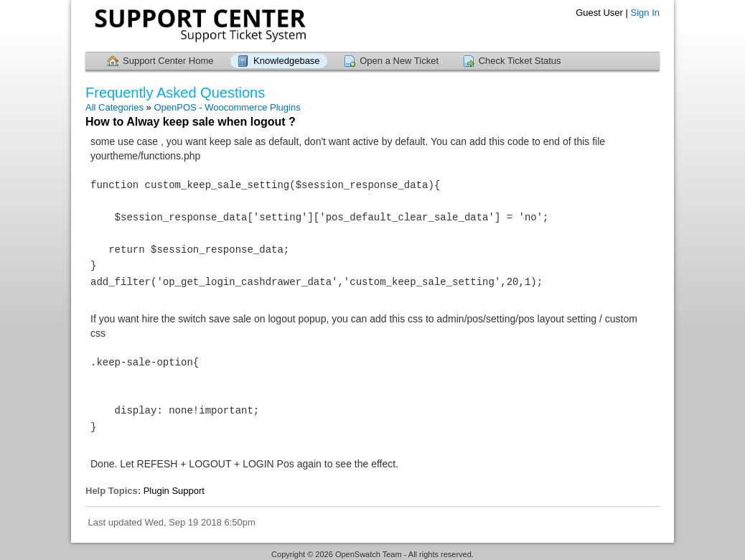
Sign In (645, 13)
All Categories (114, 107)
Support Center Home (168, 61)
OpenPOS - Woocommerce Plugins (227, 107)
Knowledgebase (287, 61)
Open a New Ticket (399, 61)
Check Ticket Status (520, 61)
